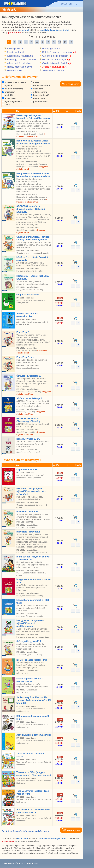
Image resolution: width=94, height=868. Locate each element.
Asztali (35, 863)
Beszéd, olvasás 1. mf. (28, 439)
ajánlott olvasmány (13, 89)
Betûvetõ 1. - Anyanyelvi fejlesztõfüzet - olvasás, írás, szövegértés (31, 491)
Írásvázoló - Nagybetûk (28, 532)
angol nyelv (9, 98)
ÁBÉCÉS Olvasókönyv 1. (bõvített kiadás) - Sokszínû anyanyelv (31, 209)
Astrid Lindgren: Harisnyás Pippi (34, 735)
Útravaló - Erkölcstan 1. (29, 376)
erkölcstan (9, 92)
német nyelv (38, 98)
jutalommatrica (39, 102)
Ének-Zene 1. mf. (25, 357)
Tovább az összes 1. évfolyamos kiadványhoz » (25, 831)
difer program (39, 92)
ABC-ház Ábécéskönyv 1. (30, 398)
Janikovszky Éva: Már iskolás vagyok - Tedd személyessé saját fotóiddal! (34, 700)
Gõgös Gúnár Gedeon (28, 295)
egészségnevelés (12, 102)
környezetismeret (41, 86)
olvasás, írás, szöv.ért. (14, 82)
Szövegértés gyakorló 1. (29, 641)
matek (35, 82)
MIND (6, 105)
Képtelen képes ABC (27, 470)
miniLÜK (8, 95)
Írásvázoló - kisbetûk (27, 512)
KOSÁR (68, 84)
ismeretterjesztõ (40, 95)
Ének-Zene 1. (23, 332)
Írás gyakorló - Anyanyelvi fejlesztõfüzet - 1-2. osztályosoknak (30, 623)
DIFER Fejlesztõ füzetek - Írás (32, 660)
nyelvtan (8, 86)
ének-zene (37, 89)
